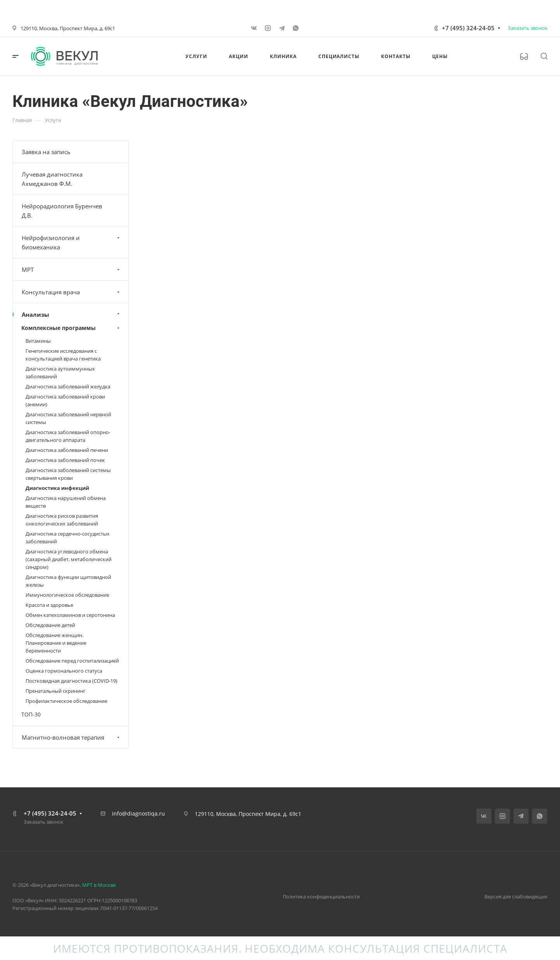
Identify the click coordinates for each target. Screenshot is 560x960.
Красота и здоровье (49, 605)
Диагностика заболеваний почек (65, 460)
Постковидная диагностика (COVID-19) (71, 681)
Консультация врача (71, 292)
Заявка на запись (46, 152)
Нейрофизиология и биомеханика (71, 242)
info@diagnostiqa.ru (138, 813)
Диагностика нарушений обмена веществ (66, 502)
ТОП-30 (31, 714)
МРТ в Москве (99, 885)
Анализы (71, 314)
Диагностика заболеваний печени (67, 450)
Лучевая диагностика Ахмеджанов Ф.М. (52, 179)
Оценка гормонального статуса (64, 671)
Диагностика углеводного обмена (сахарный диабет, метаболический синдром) (69, 559)
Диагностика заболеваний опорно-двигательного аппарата (68, 436)
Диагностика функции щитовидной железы (68, 581)
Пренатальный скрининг (56, 691)
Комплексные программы (71, 328)
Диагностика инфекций (57, 488)
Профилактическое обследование (66, 701)
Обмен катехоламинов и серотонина (70, 615)
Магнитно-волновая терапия (71, 737)
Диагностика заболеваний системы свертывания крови (68, 474)
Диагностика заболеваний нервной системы (68, 418)
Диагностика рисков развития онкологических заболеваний (62, 520)
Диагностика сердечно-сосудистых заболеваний (68, 538)
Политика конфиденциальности (321, 896)
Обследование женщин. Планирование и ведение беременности (56, 643)
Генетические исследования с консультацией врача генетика (63, 355)
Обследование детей (50, 625)
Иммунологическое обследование (67, 595)
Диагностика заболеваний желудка (68, 386)
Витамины (38, 341)
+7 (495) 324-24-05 (468, 28)
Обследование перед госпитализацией (72, 661)
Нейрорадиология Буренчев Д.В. (62, 211)
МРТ (71, 270)
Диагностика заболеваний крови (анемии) (65, 400)
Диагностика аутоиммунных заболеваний (60, 373)
